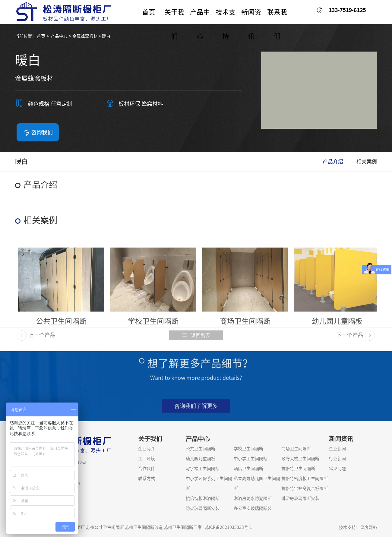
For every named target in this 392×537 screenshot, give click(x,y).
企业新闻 (337, 449)
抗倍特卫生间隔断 (298, 469)
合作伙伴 (147, 469)
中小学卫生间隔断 (251, 459)
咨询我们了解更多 (196, 411)
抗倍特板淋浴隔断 (203, 498)
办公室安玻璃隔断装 (253, 508)
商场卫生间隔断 (296, 449)
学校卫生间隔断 (248, 449)
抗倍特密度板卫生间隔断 (305, 479)
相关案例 (367, 161)
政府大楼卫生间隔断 (300, 459)
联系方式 (147, 479)
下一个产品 (356, 340)
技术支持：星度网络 (358, 527)
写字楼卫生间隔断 (203, 469)
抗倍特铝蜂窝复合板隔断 (305, 488)
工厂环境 (147, 459)
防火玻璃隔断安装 (203, 508)
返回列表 (196, 340)
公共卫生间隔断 (201, 449)
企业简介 (147, 449)
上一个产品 (36, 340)
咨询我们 (38, 133)
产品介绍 (333, 161)
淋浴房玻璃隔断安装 (300, 498)
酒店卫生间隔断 (248, 469)
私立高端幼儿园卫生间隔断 (257, 483)
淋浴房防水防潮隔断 (253, 498)
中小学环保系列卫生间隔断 (209, 483)
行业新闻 (337, 459)
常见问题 (337, 469)
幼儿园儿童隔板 (201, 459)
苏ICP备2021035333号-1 (228, 527)
